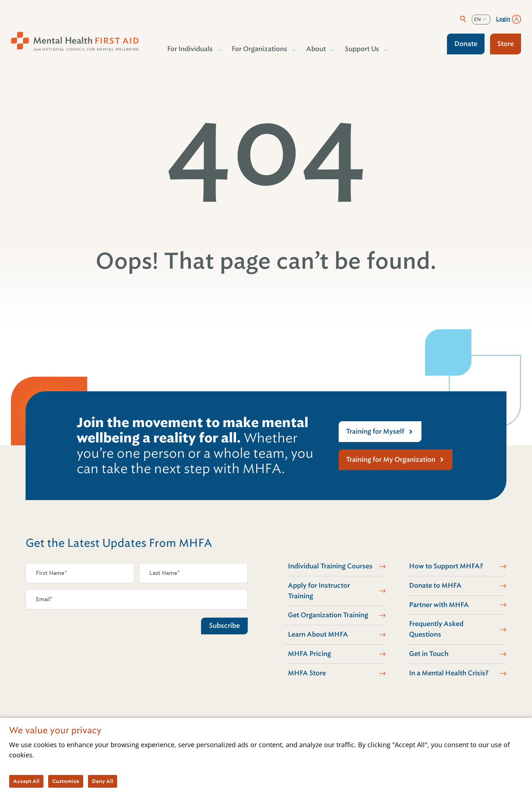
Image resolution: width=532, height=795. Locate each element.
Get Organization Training (328, 615)
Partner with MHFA (439, 605)
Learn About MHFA (318, 634)
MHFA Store (307, 673)
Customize (66, 781)
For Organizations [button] (260, 49)
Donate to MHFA (435, 585)
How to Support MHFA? (446, 566)
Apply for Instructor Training (319, 591)
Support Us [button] (362, 49)
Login (503, 19)
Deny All (103, 781)
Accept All (26, 781)
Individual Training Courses (330, 566)
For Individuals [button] (190, 49)
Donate (466, 44)
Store (506, 44)
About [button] (316, 49)
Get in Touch (429, 654)
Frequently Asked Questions (436, 629)
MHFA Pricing (309, 654)
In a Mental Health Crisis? (449, 673)
